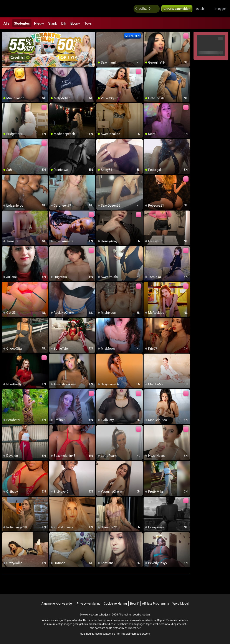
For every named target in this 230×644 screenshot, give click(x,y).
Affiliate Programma (156, 603)
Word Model (180, 603)
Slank (53, 23)
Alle (7, 23)
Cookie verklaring (115, 603)
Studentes (22, 23)
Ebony (75, 23)
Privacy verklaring (89, 603)
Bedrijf (134, 603)
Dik (64, 23)
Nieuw (39, 23)
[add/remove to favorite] (100, 35)
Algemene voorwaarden (57, 603)
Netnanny (119, 628)
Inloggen (221, 9)
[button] (203, 9)
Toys (88, 23)
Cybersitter (134, 628)
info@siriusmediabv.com (136, 633)
